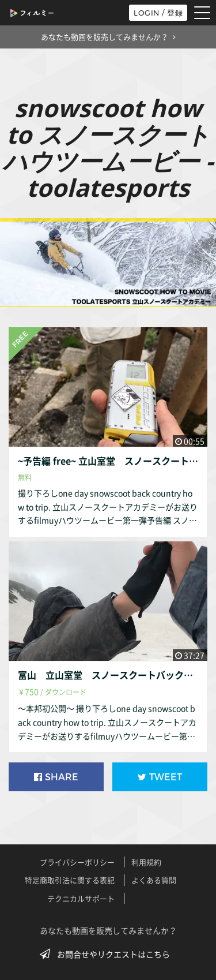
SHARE (56, 777)
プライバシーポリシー (77, 862)
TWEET (160, 777)
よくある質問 (154, 880)
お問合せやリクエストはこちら (108, 954)
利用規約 (146, 862)
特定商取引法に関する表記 (70, 880)
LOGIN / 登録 (158, 13)
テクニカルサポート (81, 898)
